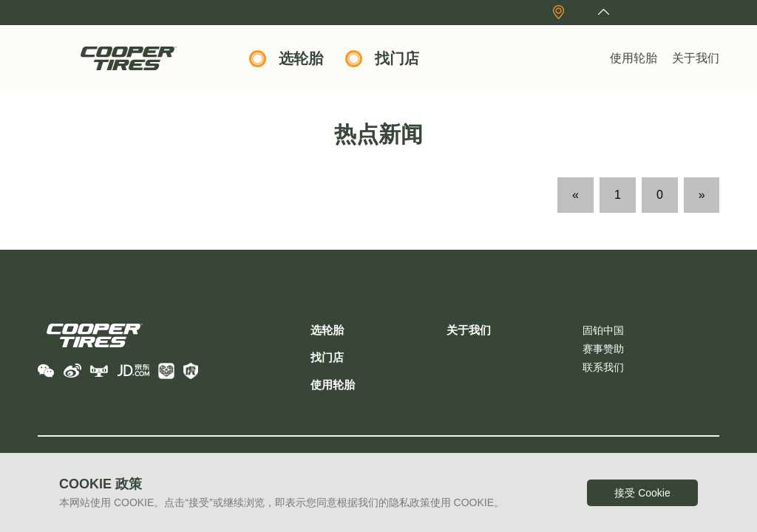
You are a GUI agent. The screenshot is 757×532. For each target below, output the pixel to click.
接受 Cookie (642, 493)
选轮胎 (301, 58)
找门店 (397, 58)
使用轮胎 (634, 58)
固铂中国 (603, 330)
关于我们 (696, 58)
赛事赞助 (603, 349)
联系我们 (603, 367)
